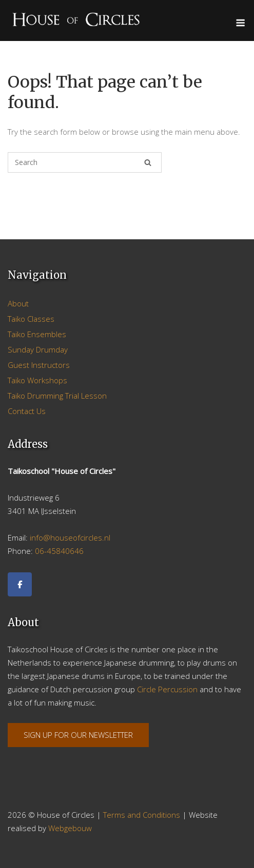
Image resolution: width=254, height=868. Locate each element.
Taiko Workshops (37, 380)
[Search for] (85, 162)
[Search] (148, 162)
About (18, 303)
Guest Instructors (39, 365)
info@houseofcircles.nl (70, 538)
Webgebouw (70, 828)
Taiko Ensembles (37, 334)
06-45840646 (59, 551)
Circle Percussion (167, 689)
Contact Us (27, 411)
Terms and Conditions (142, 815)
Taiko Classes (31, 319)
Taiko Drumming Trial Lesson (57, 396)
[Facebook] (20, 584)
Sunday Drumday (38, 349)
